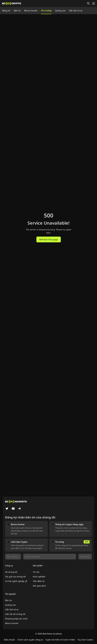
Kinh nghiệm (39, 577)
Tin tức (36, 572)
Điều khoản (10, 640)
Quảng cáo (60, 11)
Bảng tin (6, 11)
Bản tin (17, 11)
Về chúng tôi (11, 572)
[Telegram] (19, 509)
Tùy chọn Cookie (85, 640)
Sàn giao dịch (39, 586)
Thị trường (46, 11)
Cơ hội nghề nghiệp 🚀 (16, 581)
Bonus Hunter (31, 11)
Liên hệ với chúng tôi (15, 614)
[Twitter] (7, 509)
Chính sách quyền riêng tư (30, 640)
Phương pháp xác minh (16, 619)
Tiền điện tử (39, 581)
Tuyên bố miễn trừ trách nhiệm (60, 640)
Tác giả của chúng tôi (15, 577)
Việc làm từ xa (76, 11)
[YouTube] (13, 509)
